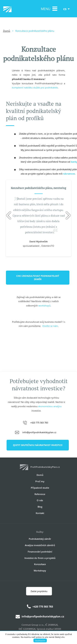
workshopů (44, 306)
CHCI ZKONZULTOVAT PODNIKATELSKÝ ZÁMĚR (38, 277)
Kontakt (40, 513)
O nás (40, 500)
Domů (7, 31)
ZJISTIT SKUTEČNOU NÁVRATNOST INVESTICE (38, 445)
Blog (40, 507)
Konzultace (40, 564)
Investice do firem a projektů (40, 558)
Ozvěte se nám (50, 326)
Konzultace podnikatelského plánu (35, 31)
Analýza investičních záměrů (40, 545)
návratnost (69, 174)
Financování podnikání (40, 552)
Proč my (40, 481)
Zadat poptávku (39, 591)
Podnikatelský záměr (40, 539)
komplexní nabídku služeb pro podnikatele (35, 87)
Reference (40, 494)
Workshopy (40, 571)
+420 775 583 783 (39, 423)
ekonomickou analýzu (50, 406)
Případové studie (40, 488)
